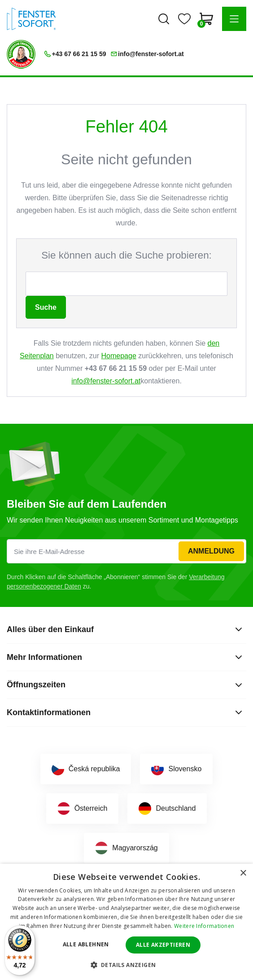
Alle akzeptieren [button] (163, 945)
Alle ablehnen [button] (86, 944)
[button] (234, 19)
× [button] (243, 873)
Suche (46, 307)
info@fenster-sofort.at (106, 381)
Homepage (119, 356)
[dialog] (126, 922)
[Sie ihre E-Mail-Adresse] (126, 551)
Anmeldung (211, 551)
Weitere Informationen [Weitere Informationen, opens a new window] (204, 926)
